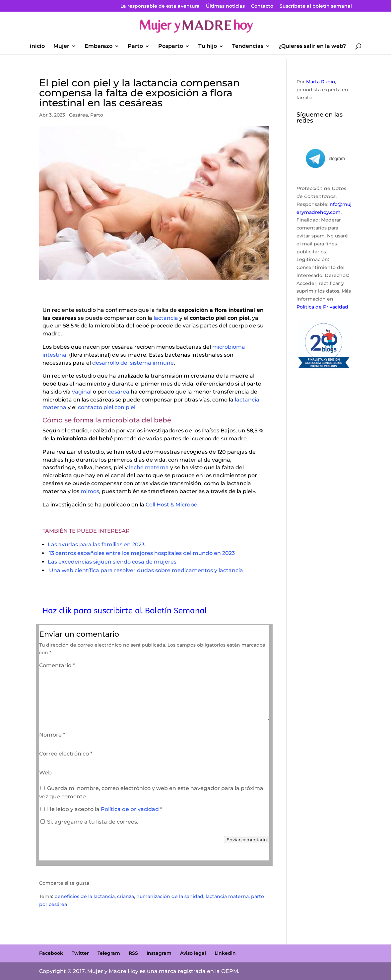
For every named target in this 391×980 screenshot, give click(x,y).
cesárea (119, 392)
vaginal (81, 392)
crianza (126, 896)
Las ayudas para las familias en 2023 (96, 544)
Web (45, 773)
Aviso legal (193, 953)
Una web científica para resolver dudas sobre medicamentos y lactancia (146, 570)
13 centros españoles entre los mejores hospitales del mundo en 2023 (142, 553)
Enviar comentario (247, 840)
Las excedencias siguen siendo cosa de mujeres (112, 562)
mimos (89, 491)
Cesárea (78, 115)
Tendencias (248, 46)
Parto (135, 46)
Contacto (262, 6)
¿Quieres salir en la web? (312, 46)
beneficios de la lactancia (85, 896)
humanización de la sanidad (170, 896)
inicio (37, 46)
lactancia (166, 318)
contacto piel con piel (107, 407)
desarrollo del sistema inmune (133, 363)
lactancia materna (227, 896)
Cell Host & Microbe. (172, 505)
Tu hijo (208, 46)
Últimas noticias (225, 6)
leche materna (148, 467)
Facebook (51, 953)
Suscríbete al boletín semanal (316, 6)
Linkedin (225, 953)
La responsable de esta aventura (160, 6)
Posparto (171, 46)
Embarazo (98, 46)
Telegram (109, 953)
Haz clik (58, 611)
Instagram (159, 953)
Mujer (61, 46)
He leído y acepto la (101, 809)
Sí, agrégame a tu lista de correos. (89, 822)
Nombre (52, 735)
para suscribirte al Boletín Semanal (140, 611)
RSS (133, 953)
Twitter (80, 953)
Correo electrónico (66, 754)
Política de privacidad (130, 809)
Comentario (57, 665)
